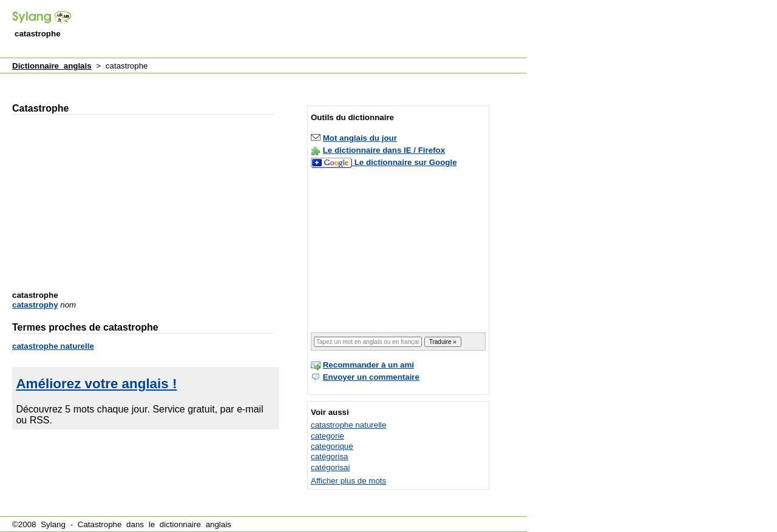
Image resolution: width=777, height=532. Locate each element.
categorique (332, 446)
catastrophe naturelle (53, 346)
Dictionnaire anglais (52, 66)
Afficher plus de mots (348, 481)
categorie (327, 436)
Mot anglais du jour (360, 138)
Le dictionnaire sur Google (406, 162)
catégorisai (330, 467)
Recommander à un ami (368, 365)
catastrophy (35, 305)
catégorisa (330, 456)
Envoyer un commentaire (371, 377)
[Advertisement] (306, 30)
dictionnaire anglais (195, 524)
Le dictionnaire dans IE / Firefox (384, 150)
